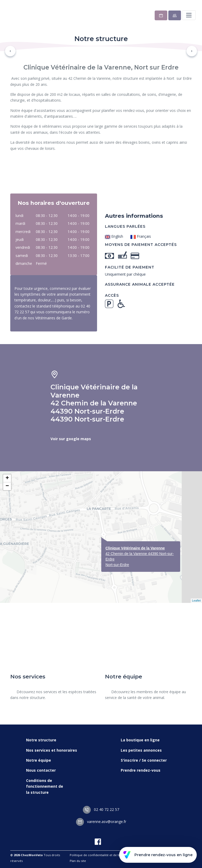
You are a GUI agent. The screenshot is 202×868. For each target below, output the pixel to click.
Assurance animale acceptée (140, 284)
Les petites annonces (141, 750)
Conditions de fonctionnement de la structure (45, 786)
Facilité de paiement (130, 267)
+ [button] (7, 478)
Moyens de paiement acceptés (141, 245)
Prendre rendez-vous (141, 770)
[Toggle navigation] (189, 15)
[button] (10, 51)
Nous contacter (41, 770)
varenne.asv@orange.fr (101, 822)
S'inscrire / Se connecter (144, 760)
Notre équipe (39, 760)
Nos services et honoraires (52, 750)
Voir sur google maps (71, 439)
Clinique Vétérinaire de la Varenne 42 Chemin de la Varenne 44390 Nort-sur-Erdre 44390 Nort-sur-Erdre (94, 403)
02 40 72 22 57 (101, 809)
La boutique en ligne (140, 740)
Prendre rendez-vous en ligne (158, 855)
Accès (112, 295)
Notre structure (41, 740)
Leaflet (196, 601)
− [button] (7, 486)
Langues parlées (125, 226)
